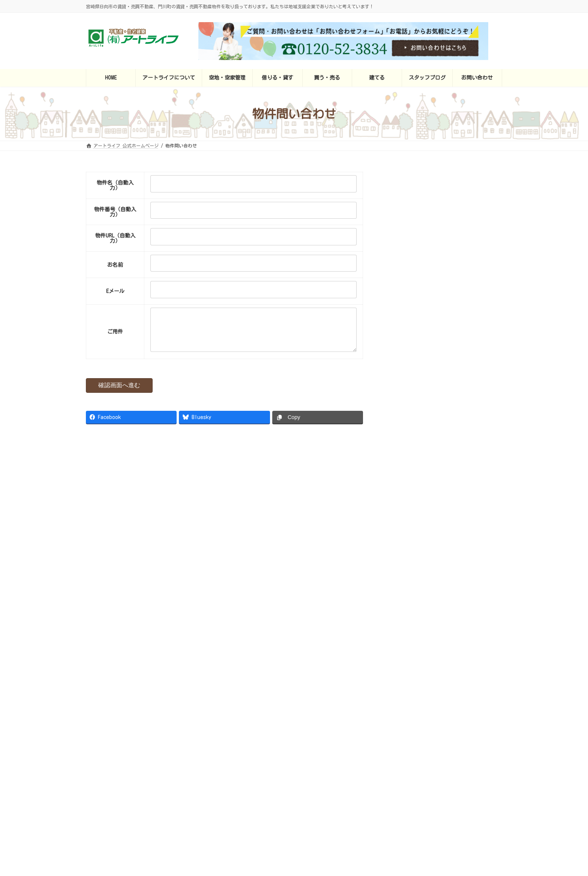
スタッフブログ (399, 744)
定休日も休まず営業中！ (433, 549)
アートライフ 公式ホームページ (162, 744)
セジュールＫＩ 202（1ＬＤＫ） (462, 364)
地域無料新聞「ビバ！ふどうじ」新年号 (451, 657)
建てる (361, 744)
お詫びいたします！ (391, 591)
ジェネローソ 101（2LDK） (456, 406)
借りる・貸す (286, 744)
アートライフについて (234, 744)
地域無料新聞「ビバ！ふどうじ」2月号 (450, 615)
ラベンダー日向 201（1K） (456, 194)
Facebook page (221, 508)
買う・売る (327, 744)
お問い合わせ (445, 744)
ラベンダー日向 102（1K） (456, 237)
